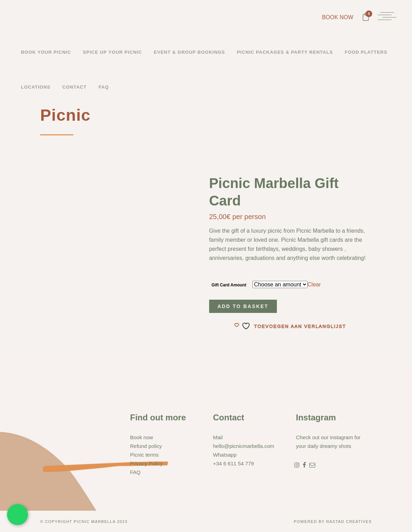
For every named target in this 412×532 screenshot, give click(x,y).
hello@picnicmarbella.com (244, 446)
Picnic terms (145, 455)
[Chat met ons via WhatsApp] (17, 515)
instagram (341, 437)
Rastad (336, 522)
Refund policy (146, 446)
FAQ (135, 472)
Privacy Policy (146, 463)
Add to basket (243, 306)
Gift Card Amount (229, 285)
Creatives (359, 522)
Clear (314, 284)
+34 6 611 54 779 (233, 463)
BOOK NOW (337, 17)
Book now (142, 437)
